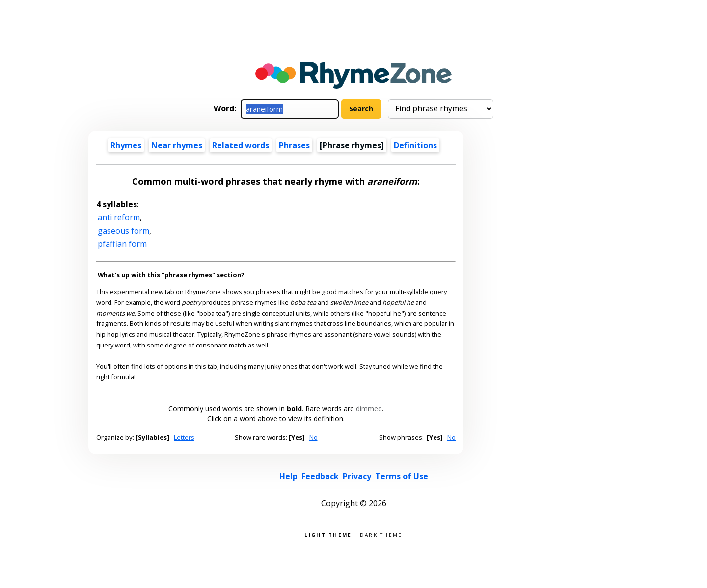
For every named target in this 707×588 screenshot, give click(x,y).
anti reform (119, 217)
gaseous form (123, 231)
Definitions (415, 145)
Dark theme (381, 534)
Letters (184, 437)
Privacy (357, 476)
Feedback (320, 476)
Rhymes (126, 145)
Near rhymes (177, 145)
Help (288, 476)
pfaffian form (122, 244)
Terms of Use (402, 476)
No (313, 437)
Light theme (328, 534)
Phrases (294, 145)
